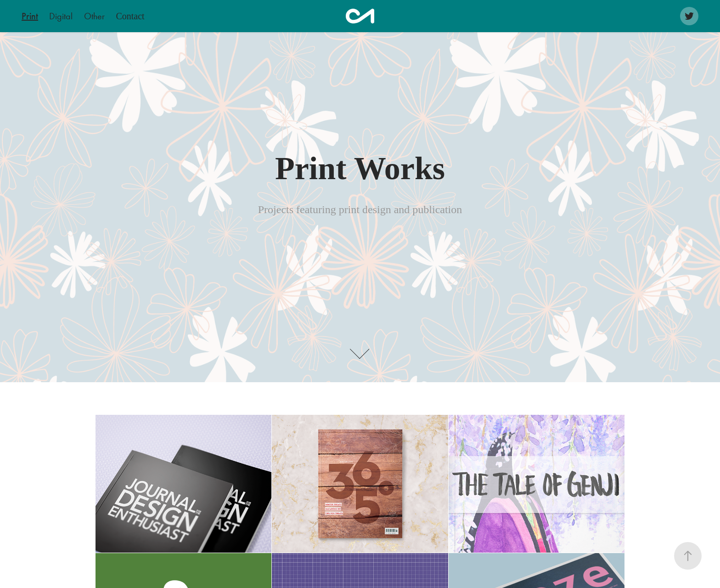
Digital (61, 16)
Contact (130, 16)
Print (30, 16)
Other (94, 16)
